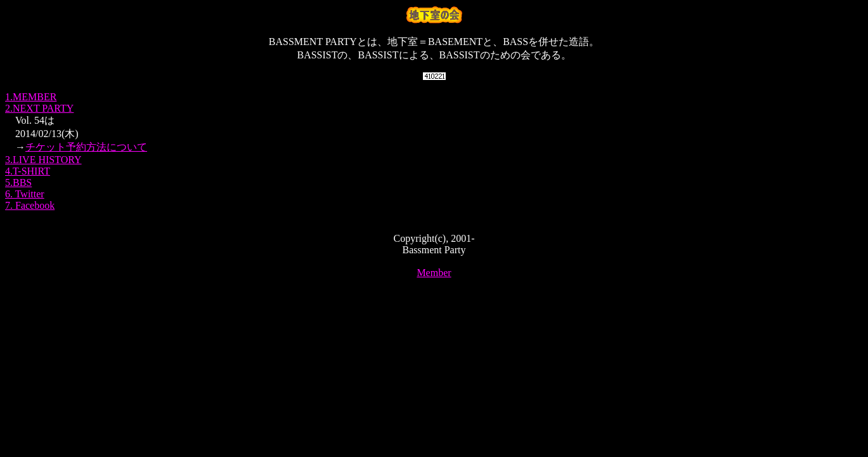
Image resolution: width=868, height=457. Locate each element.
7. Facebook (30, 205)
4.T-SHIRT (28, 171)
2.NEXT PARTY (39, 108)
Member (434, 273)
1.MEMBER (31, 97)
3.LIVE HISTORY (43, 160)
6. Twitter (25, 194)
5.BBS (18, 182)
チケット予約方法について (86, 147)
